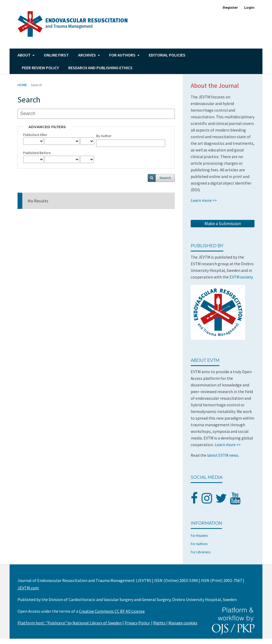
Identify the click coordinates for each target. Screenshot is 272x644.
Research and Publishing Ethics (100, 68)
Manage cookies (183, 623)
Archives (87, 55)
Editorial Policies (167, 55)
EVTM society (241, 277)
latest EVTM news (223, 455)
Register (230, 7)
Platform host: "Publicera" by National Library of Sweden (70, 623)
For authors (123, 55)
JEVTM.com (28, 588)
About (24, 55)
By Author (104, 136)
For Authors (199, 544)
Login (249, 7)
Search (165, 178)
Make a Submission (223, 224)
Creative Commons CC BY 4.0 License (112, 611)
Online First (56, 55)
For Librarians (201, 552)
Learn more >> (204, 200)
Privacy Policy (137, 623)
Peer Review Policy (40, 68)
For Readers (199, 536)
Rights (159, 623)
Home (22, 85)
